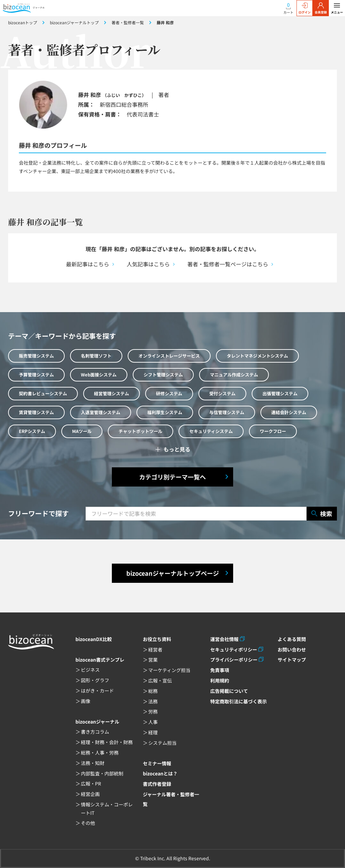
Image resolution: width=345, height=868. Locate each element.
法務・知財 (93, 763)
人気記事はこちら (148, 264)
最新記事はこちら (88, 264)
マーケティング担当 (169, 670)
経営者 (155, 649)
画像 (86, 701)
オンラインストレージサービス (169, 356)
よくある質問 (292, 639)
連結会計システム (289, 412)
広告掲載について (229, 691)
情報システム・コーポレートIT (107, 809)
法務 (153, 701)
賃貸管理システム (36, 412)
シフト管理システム (163, 375)
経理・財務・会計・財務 (107, 742)
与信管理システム (227, 412)
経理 (153, 732)
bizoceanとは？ (160, 773)
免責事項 (220, 670)
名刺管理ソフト (96, 356)
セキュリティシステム (211, 431)
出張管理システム (280, 393)
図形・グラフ (95, 680)
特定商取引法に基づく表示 (239, 701)
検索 (322, 514)
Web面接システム (99, 375)
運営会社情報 (224, 639)
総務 (153, 691)
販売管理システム (36, 356)
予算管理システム (36, 375)
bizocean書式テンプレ (100, 660)
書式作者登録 (157, 784)
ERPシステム (32, 431)
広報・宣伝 (160, 680)
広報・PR (91, 783)
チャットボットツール (140, 431)
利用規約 (220, 680)
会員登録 (321, 8)
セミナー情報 (157, 763)
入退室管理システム (101, 412)
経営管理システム (112, 393)
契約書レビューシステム (43, 393)
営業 (153, 660)
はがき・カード (97, 691)
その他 (88, 823)
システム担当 (162, 743)
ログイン (305, 8)
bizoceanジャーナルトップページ (173, 573)
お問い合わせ (292, 649)
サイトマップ (292, 660)
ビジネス (90, 670)
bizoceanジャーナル (97, 722)
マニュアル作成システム (234, 375)
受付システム (222, 393)
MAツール (82, 431)
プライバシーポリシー (234, 660)
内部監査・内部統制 (102, 773)
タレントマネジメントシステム (257, 356)
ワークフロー (273, 431)
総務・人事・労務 (100, 753)
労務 (153, 711)
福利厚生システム (165, 412)
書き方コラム (95, 732)
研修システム (169, 393)
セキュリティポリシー (234, 649)
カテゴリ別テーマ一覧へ (172, 477)
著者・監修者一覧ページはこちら (228, 264)
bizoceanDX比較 (94, 639)
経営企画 (90, 794)
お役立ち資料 (157, 639)
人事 (153, 722)
